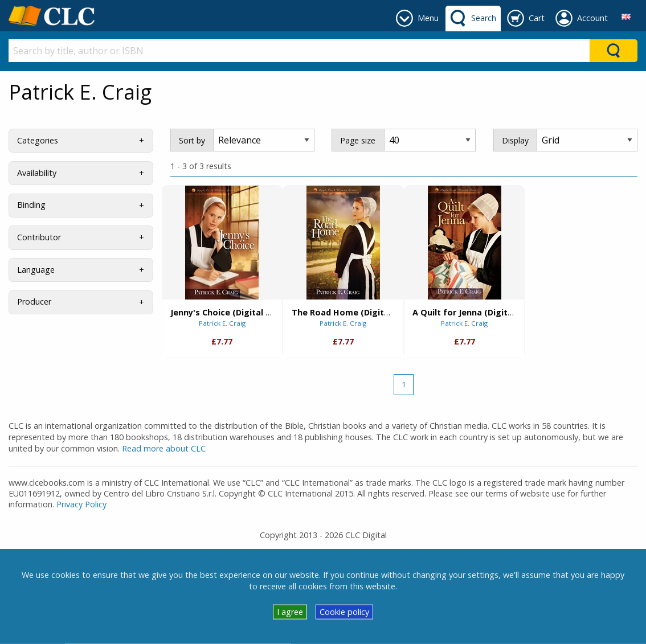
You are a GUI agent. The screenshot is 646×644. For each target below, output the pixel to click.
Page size (358, 140)
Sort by (192, 140)
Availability (37, 173)
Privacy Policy (81, 504)
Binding (31, 205)
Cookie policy (344, 612)
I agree (290, 612)
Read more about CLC (164, 448)
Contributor (39, 237)
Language (36, 270)
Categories (38, 140)
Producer (34, 302)
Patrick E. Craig (222, 323)
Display (515, 140)
